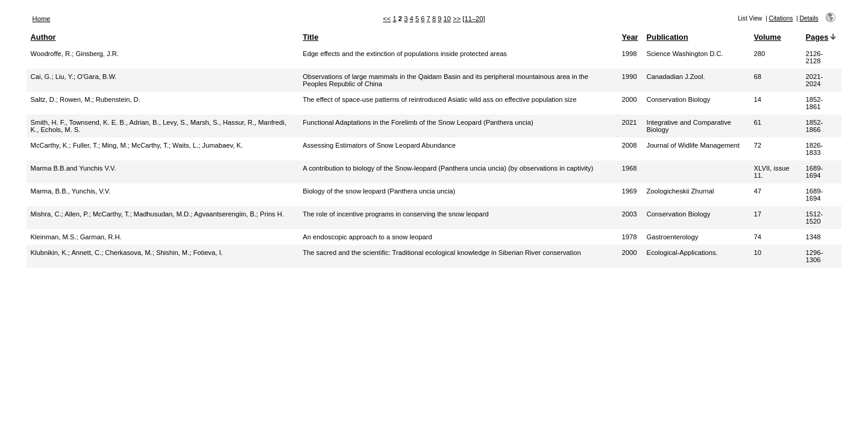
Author (43, 37)
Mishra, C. (46, 214)
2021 (629, 122)
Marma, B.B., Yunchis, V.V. (71, 191)
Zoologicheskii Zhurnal (681, 191)
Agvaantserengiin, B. (225, 214)
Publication (668, 37)
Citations (781, 18)
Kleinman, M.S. (54, 237)
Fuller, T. (86, 145)
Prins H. (272, 214)
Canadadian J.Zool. (676, 77)
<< (387, 19)
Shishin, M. (173, 253)
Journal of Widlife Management (693, 145)
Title (310, 37)
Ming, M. (115, 145)
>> (457, 19)
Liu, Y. (64, 77)
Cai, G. (41, 77)
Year (630, 37)
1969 (629, 191)
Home (42, 19)
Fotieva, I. (208, 253)
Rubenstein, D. (118, 99)
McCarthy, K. (50, 145)
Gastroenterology (673, 237)
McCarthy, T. (150, 145)
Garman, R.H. (101, 237)
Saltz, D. (43, 99)
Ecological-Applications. (682, 253)
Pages (817, 37)
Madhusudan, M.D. (162, 214)
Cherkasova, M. (128, 253)
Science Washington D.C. (685, 54)
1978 (629, 237)
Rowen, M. (76, 99)
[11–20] (473, 19)
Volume (768, 37)
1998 (629, 54)
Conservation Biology (679, 99)
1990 (629, 77)
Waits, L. (185, 145)
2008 (629, 145)
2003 (629, 214)
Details (809, 18)
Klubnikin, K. (49, 253)
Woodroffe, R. (52, 54)
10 (447, 19)
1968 (629, 168)
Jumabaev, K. (222, 145)
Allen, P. (77, 214)
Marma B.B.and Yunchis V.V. (74, 168)
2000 (629, 99)
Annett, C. (86, 253)
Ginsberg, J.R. (97, 54)
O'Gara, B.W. (97, 77)
